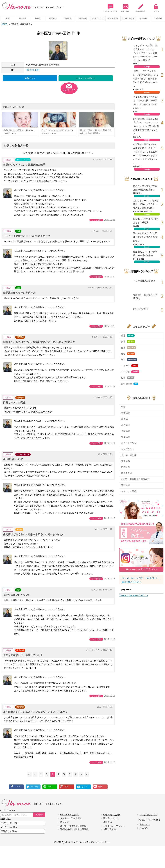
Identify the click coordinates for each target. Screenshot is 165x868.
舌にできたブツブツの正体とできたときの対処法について (145, 237)
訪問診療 (126, 485)
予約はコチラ (69, 90)
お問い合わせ (126, 7)
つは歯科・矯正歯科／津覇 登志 (145, 297)
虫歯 (8, 18)
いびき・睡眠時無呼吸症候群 (135, 479)
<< (30, 774)
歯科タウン (30, 78)
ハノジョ (130, 372)
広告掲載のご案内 (112, 815)
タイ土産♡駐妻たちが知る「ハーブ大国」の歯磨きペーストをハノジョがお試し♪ (145, 102)
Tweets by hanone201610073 (133, 595)
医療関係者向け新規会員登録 (74, 829)
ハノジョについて (148, 815)
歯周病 (38, 18)
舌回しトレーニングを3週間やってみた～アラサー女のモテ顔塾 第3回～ (146, 204)
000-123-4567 (33, 70)
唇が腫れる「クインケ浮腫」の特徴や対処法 (145, 254)
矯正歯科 (143, 18)
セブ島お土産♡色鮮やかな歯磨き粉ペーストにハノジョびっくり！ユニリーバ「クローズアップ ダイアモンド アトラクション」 (145, 154)
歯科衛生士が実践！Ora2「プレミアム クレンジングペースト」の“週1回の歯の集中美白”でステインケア (146, 126)
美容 (128, 342)
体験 (128, 354)
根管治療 (23, 18)
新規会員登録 (141, 7)
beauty (147, 214)
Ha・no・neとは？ (111, 7)
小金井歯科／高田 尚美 (144, 281)
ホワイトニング (98, 18)
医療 (129, 348)
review (147, 92)
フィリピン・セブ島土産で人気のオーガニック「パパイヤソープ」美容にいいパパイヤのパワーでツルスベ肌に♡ (145, 53)
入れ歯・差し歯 (128, 18)
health (147, 196)
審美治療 (83, 18)
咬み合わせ (127, 473)
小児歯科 (53, 18)
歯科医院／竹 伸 (141, 309)
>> (87, 774)
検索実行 (39, 815)
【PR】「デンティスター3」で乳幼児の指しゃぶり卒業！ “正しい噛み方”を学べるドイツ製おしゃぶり (146, 78)
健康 (128, 335)
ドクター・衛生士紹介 (71, 818)
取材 (129, 360)
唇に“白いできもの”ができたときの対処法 (146, 221)
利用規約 (107, 822)
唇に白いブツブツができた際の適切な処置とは (145, 188)
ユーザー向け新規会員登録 (73, 826)
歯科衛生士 (130, 384)
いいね (96, 220)
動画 (128, 378)
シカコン (144, 828)
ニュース (130, 366)
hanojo (147, 67)
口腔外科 (126, 467)
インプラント (113, 18)
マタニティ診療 (129, 491)
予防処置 (68, 18)
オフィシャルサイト (86, 78)
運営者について (111, 818)
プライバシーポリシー (114, 826)
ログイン (156, 7)
